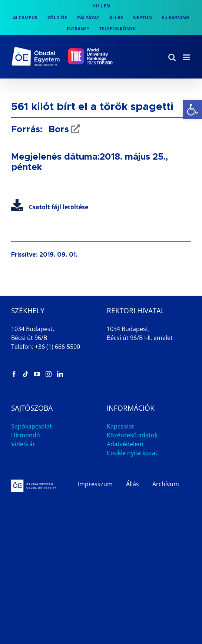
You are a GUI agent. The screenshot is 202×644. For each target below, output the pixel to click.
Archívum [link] (166, 484)
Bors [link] (57, 130)
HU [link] (96, 6)
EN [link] (107, 6)
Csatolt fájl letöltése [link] (50, 207)
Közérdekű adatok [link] (132, 435)
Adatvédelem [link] (125, 444)
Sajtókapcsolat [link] (32, 426)
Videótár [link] (23, 444)
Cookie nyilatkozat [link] (132, 453)
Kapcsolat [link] (120, 426)
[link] (192, 110)
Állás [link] (133, 484)
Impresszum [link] (95, 484)
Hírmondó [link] (26, 435)
